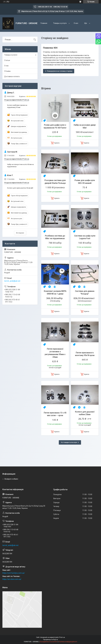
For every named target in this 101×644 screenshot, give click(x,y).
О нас (76, 23)
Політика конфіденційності (68, 642)
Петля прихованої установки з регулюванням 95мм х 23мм (55, 353)
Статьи (7, 60)
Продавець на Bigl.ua (50, 640)
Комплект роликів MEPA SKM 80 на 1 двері (55, 292)
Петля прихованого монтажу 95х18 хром (85, 354)
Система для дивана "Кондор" (85, 292)
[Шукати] (35, 40)
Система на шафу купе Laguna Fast (85, 237)
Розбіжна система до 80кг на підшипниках (55, 237)
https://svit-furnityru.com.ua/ (14, 573)
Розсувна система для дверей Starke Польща (55, 182)
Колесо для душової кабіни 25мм (85, 413)
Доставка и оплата (12, 76)
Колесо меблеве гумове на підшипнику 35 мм (17, 106)
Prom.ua (62, 637)
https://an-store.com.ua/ (12, 579)
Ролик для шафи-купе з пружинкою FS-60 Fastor (55, 126)
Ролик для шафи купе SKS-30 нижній (85, 182)
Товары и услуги (60, 23)
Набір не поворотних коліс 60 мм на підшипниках (20, 165)
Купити (57, 143)
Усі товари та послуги (69, 442)
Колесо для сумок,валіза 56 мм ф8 (20, 188)
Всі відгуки (20, 233)
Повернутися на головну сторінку (60, 71)
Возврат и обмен (11, 479)
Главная (44, 23)
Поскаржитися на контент (49, 642)
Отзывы (7, 71)
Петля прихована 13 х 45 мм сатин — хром (55, 414)
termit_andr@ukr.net (12, 281)
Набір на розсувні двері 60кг (85, 126)
